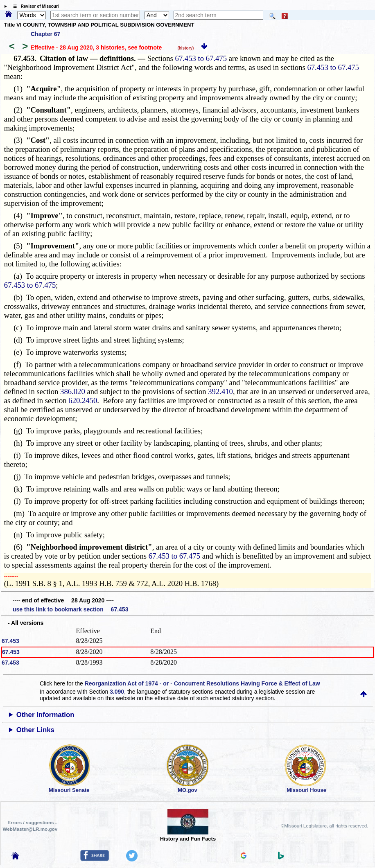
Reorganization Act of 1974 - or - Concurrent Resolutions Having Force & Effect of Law (202, 683)
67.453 (10, 641)
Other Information (45, 715)
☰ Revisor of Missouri (34, 6)
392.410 (220, 391)
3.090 (117, 692)
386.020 (73, 391)
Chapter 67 (45, 34)
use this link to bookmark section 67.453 (70, 609)
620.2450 (83, 400)
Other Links (35, 730)
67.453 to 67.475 (201, 58)
